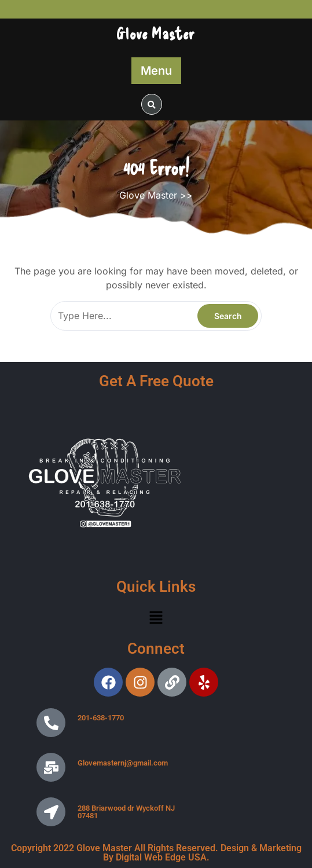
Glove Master (156, 33)
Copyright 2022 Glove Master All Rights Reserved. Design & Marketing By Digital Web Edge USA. (156, 853)
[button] (156, 618)
